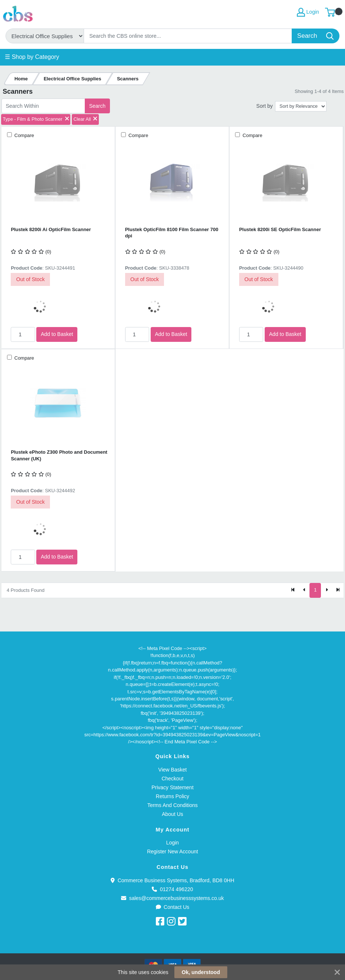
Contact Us (173, 907)
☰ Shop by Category (32, 57)
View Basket (173, 770)
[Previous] (304, 590)
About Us (172, 814)
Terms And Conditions (172, 805)
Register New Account (172, 851)
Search (97, 106)
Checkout (172, 779)
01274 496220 (172, 889)
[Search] (188, 36)
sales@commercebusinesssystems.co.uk (172, 898)
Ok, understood (201, 972)
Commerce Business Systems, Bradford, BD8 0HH (172, 880)
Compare (24, 135)
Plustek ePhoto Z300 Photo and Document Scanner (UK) (59, 455)
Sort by (264, 106)
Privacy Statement (172, 787)
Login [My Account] (308, 12)
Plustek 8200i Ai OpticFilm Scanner (51, 229)
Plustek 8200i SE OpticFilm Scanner (280, 229)
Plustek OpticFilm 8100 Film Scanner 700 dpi (172, 233)
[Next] (326, 590)
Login (172, 843)
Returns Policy (172, 796)
